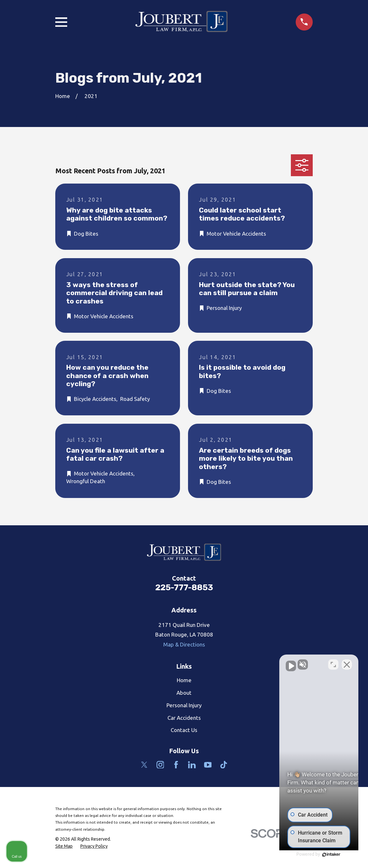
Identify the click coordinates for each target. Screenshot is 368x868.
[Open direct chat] (333, 663)
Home (184, 680)
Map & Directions (184, 644)
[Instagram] (160, 765)
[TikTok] (224, 765)
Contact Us (184, 730)
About (184, 693)
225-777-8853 (184, 587)
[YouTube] (208, 765)
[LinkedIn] (192, 765)
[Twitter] (144, 765)
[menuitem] (64, 846)
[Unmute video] (254, 663)
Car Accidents (184, 718)
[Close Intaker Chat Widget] (347, 663)
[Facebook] (176, 765)
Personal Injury (184, 705)
